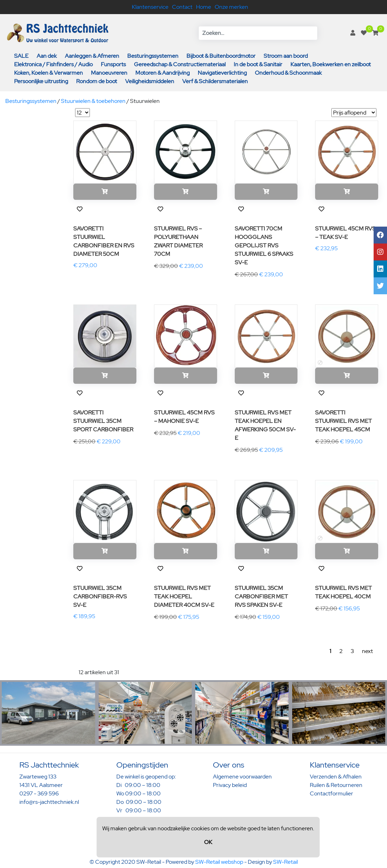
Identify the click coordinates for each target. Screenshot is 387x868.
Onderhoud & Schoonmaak (288, 73)
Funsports (113, 64)
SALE (21, 56)
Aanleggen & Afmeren (92, 56)
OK (208, 842)
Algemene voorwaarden (242, 777)
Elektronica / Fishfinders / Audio (53, 64)
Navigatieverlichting (222, 73)
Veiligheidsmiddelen (150, 81)
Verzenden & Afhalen (336, 777)
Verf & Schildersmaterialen (215, 81)
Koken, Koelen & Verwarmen (48, 73)
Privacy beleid (230, 785)
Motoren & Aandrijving (162, 73)
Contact (182, 7)
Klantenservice (150, 7)
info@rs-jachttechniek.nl (49, 802)
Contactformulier (331, 793)
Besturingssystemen (153, 56)
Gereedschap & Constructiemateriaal (180, 64)
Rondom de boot (97, 81)
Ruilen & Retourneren (336, 785)
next (367, 651)
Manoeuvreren (109, 73)
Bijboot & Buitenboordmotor (221, 56)
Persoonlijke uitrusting (41, 81)
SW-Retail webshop (219, 862)
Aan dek (47, 56)
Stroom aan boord (286, 56)
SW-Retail (285, 862)
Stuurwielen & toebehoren (93, 101)
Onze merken (231, 7)
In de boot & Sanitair (258, 64)
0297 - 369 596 (39, 793)
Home (204, 7)
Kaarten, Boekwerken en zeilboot (331, 64)
